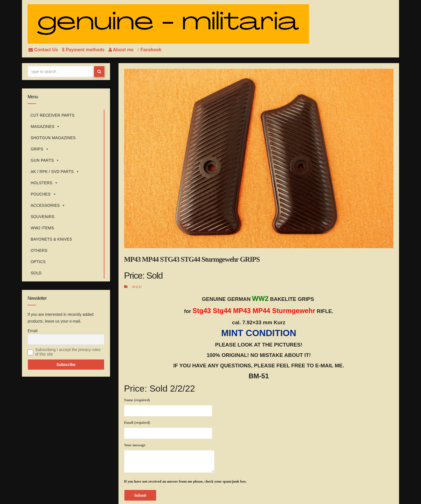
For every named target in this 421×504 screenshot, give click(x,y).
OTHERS (39, 250)
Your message (169, 458)
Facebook (150, 50)
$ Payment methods (84, 50)
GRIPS (40, 149)
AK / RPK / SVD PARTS (55, 172)
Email (33, 331)
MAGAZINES (45, 126)
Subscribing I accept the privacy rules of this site (68, 352)
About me (122, 50)
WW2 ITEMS (42, 228)
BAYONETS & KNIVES (51, 239)
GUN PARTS (45, 160)
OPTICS (38, 262)
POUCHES (43, 194)
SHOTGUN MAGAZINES (53, 138)
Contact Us (44, 50)
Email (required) (168, 429)
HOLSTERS (44, 183)
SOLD (36, 273)
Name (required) (168, 406)
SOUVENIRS (42, 217)
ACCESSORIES (48, 205)
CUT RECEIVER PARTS (52, 115)
